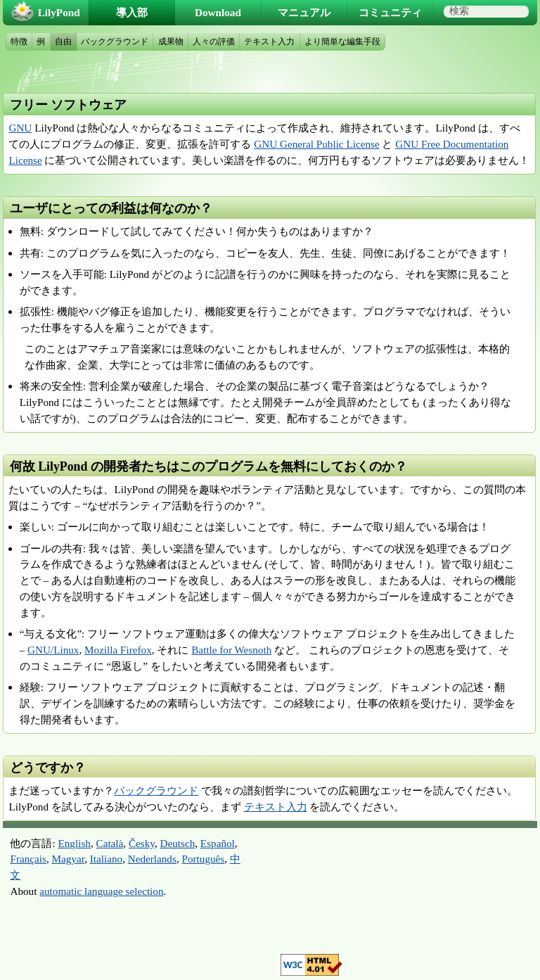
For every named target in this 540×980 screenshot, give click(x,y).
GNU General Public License (316, 144)
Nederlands (152, 859)
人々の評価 (214, 42)
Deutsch (177, 843)
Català (110, 843)
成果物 (171, 42)
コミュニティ (390, 12)
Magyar (69, 859)
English (75, 843)
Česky (142, 843)
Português (203, 859)
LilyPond (59, 12)
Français (28, 859)
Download (218, 12)
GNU (20, 128)
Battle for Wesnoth (231, 650)
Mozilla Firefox (118, 650)
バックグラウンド (156, 790)
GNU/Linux (53, 650)
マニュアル (304, 12)
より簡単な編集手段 (342, 42)
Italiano (106, 859)
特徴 (19, 42)
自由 (63, 42)
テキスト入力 (276, 807)
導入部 (132, 12)
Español (218, 843)
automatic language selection (101, 891)
